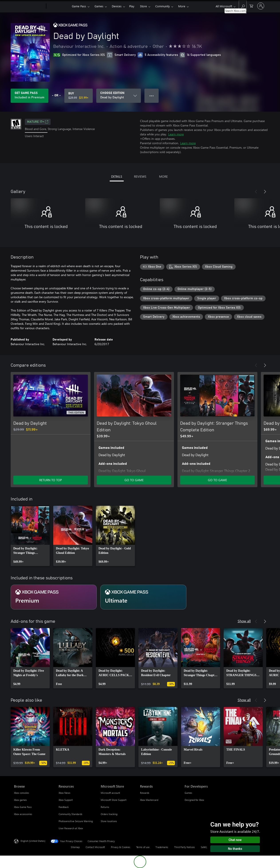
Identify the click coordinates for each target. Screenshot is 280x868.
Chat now (235, 840)
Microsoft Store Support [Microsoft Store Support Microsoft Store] (114, 800)
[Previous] (256, 192)
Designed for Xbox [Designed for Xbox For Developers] (194, 800)
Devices (117, 6)
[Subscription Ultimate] (143, 597)
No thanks (235, 849)
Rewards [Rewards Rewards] (145, 793)
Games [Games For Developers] (188, 793)
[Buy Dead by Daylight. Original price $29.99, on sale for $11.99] (79, 96)
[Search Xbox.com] (243, 6)
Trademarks (162, 847)
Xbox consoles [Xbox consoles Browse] (22, 793)
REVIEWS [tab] (140, 176)
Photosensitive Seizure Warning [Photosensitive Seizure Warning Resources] (76, 821)
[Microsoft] (29, 6)
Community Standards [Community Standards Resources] (70, 814)
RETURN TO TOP (51, 480)
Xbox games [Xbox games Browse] (20, 800)
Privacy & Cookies (121, 847)
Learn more (176, 134)
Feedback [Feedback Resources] (64, 807)
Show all (244, 621)
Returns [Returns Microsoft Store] (105, 807)
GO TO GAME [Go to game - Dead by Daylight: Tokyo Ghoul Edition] (134, 480)
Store (143, 6)
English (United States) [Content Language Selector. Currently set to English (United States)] (33, 841)
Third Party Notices (184, 847)
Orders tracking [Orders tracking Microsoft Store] (109, 814)
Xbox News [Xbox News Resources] (64, 793)
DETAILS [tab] (117, 176)
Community (163, 6)
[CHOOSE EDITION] (119, 96)
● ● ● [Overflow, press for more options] (152, 96)
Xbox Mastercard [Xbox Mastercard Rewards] (149, 800)
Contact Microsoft (95, 847)
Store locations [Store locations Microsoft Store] (109, 821)
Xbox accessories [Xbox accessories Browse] (23, 814)
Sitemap (75, 847)
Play (132, 6)
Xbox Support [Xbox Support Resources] (66, 800)
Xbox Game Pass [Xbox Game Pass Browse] (23, 807)
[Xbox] (58, 6)
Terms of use (143, 847)
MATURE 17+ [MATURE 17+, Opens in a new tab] (38, 122)
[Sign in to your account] (261, 6)
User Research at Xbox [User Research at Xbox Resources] (71, 828)
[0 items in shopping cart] (251, 6)
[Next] (265, 192)
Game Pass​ (79, 6)
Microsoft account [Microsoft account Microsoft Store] (110, 793)
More (182, 6)
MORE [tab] (163, 176)
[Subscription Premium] (54, 597)
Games (99, 6)
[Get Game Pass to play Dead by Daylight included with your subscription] (30, 96)
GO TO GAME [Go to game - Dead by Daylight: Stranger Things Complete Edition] (217, 480)
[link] (30, 536)
